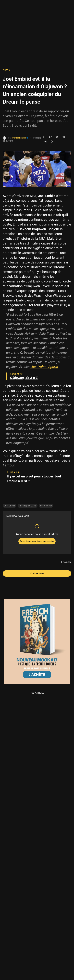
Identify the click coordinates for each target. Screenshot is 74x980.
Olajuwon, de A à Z (24, 378)
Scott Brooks (46, 506)
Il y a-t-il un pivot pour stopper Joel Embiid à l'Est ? (34, 479)
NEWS (6, 70)
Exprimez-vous (37, 573)
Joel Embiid (9, 506)
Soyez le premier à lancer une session (37, 541)
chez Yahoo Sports (44, 367)
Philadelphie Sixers (28, 506)
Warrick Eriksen (20, 138)
